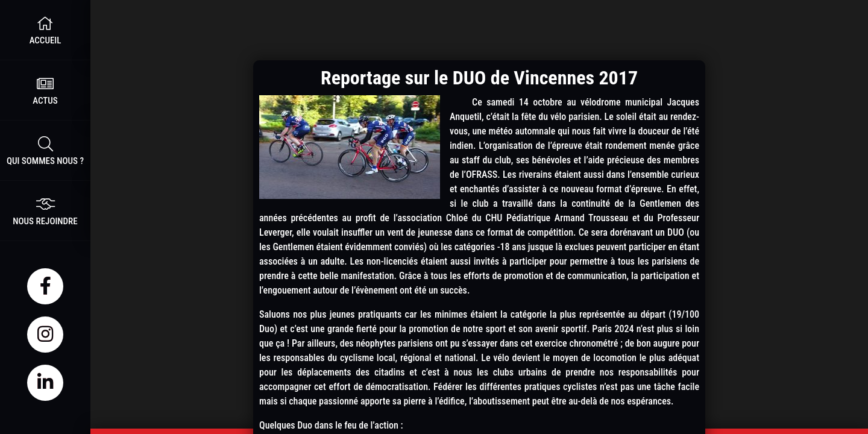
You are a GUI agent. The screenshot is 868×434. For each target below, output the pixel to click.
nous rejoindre (45, 211)
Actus (45, 90)
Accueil (45, 30)
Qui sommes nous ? (45, 150)
